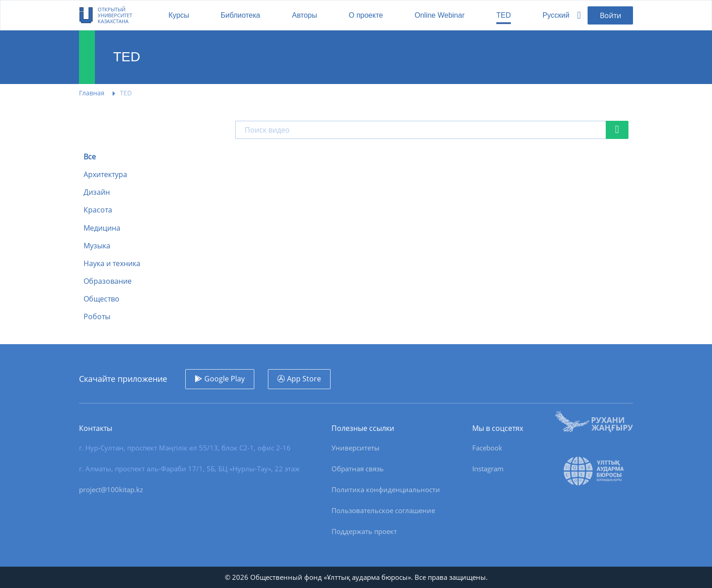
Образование (108, 281)
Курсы (179, 15)
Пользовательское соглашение (383, 510)
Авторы (304, 15)
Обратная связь (358, 469)
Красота (98, 210)
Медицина (102, 228)
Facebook (487, 448)
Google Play (225, 379)
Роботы (97, 317)
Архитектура (105, 175)
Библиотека (240, 15)
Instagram (488, 469)
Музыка (97, 246)
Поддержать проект (364, 531)
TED (504, 15)
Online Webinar (440, 15)
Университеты (356, 448)
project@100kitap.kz (111, 489)
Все (90, 157)
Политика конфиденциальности (386, 489)
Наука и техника (112, 264)
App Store (304, 379)
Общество (101, 299)
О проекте (366, 15)
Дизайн (97, 192)
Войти (611, 15)
